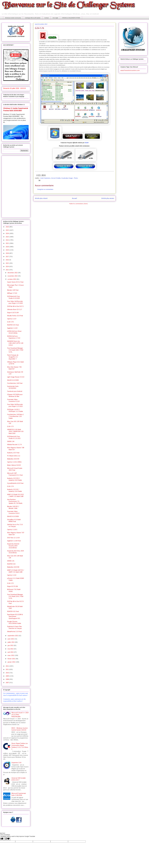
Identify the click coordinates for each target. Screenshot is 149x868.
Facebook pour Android (15, 391)
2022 (7, 240)
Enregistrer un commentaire (45, 189)
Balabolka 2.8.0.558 (13, 567)
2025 (7, 230)
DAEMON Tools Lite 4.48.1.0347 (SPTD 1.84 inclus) (15, 343)
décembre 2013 (13, 273)
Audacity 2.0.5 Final (13, 453)
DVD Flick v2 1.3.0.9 (13, 538)
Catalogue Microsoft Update (33, 18)
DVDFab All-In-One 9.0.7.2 (15, 306)
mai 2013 (11, 649)
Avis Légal (55, 18)
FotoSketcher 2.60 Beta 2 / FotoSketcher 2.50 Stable (15, 416)
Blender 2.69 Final (13, 290)
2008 (7, 679)
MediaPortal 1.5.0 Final (14, 632)
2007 (7, 683)
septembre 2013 (13, 636)
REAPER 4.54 (11, 564)
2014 (7, 267)
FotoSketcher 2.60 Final (15, 383)
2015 (7, 263)
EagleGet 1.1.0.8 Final (14, 541)
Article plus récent (41, 198)
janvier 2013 (12, 662)
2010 (7, 673)
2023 (7, 237)
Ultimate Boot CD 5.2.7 (15, 310)
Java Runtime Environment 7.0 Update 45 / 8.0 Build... (15, 501)
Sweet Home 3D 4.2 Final (15, 282)
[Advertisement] (16, 186)
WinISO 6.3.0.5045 (13, 380)
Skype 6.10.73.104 (13, 313)
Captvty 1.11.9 (12, 319)
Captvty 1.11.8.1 (12, 530)
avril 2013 (11, 652)
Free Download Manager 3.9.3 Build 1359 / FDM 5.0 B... (15, 597)
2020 (7, 247)
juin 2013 (11, 646)
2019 (7, 250)
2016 (7, 260)
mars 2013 (11, 656)
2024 (7, 234)
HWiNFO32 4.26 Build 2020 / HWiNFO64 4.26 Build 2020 (15, 432)
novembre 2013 (13, 276)
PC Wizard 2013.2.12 (14, 456)
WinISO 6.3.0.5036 (13, 517)
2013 (7, 270)
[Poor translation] (7, 839)
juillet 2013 (11, 642)
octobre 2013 (12, 279)
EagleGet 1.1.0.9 (12, 328)
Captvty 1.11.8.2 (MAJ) (14, 462)
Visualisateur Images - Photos (70, 178)
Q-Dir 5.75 (10, 427)
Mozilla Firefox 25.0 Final (15, 316)
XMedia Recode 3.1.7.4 (14, 445)
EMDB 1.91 (11, 561)
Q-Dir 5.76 (10, 322)
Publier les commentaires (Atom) (78, 204)
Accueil (74, 198)
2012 (7, 666)
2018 (7, 253)
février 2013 (12, 659)
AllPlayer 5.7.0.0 (12, 293)
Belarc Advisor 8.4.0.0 (14, 465)
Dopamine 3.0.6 (16, 763)
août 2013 (11, 639)
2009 (7, 676)
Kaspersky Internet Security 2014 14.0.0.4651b (13, 546)
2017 (7, 257)
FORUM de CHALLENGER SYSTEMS (71, 18)
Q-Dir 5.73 (10, 583)
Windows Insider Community (13, 18)
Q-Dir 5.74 (10, 486)
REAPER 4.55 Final (13, 325)
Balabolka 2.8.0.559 (13, 459)
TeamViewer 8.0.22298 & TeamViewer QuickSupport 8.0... (15, 617)
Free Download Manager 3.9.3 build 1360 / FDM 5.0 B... (15, 350)
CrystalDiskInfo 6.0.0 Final (15, 483)
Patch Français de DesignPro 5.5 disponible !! (13, 357)
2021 (7, 243)
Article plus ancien (108, 198)
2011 (7, 670)
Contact (47, 18)
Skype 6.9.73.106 (12, 586)
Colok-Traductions (45, 178)
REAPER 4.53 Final (13, 612)
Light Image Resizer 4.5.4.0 (16, 377)
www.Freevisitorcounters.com (130, 71)
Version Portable (56, 178)
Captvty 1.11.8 (12, 575)
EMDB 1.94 (11, 442)
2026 (7, 227)
